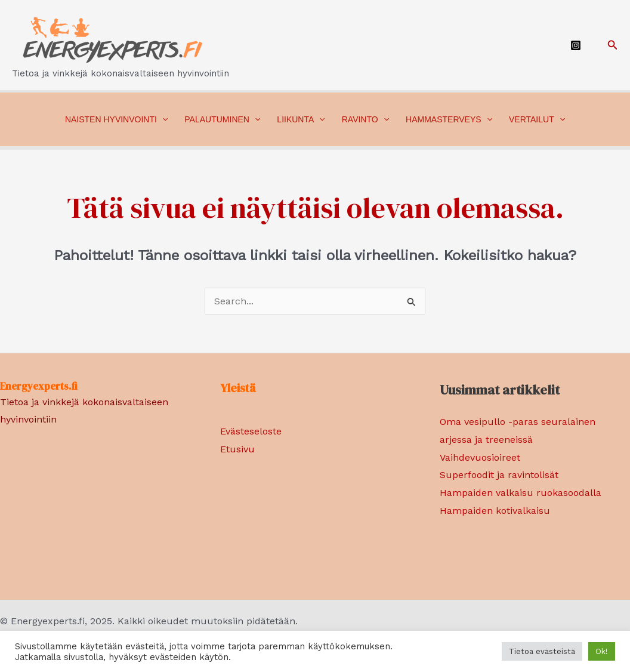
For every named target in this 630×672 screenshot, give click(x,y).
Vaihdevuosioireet (480, 457)
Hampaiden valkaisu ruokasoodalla (521, 493)
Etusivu (237, 449)
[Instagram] (576, 45)
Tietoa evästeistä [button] (542, 651)
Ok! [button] (602, 651)
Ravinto (365, 119)
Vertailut (537, 119)
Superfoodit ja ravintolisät (499, 475)
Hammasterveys (449, 119)
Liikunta (301, 119)
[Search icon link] (613, 45)
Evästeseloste (251, 431)
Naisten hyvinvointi (116, 119)
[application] (162, 119)
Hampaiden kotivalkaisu (495, 511)
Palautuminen (222, 119)
